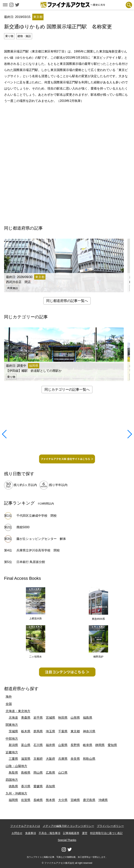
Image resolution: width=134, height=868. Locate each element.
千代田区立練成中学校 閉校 (37, 516)
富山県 (26, 745)
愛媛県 (38, 786)
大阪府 (50, 759)
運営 (85, 833)
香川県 (26, 786)
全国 (9, 704)
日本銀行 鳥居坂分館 (31, 562)
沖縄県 (103, 800)
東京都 (75, 731)
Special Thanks (67, 840)
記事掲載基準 (71, 833)
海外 (9, 697)
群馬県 (38, 731)
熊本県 (50, 800)
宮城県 (50, 718)
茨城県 (13, 731)
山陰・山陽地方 (16, 766)
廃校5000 (23, 527)
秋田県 (63, 718)
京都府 (38, 759)
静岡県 (100, 745)
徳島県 (13, 786)
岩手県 (38, 718)
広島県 (50, 773)
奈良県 (75, 759)
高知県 (50, 786)
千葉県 (63, 731)
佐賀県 (26, 800)
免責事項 (31, 833)
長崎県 (38, 800)
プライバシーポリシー (110, 826)
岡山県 (38, 773)
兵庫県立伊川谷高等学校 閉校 (38, 550)
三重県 (13, 759)
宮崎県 (75, 800)
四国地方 (12, 780)
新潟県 (13, 745)
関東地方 (12, 725)
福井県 (50, 745)
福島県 (88, 718)
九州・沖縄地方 (16, 793)
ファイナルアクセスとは (25, 826)
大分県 (63, 800)
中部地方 (12, 739)
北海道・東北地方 (18, 711)
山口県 (63, 773)
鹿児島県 (89, 800)
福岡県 (13, 800)
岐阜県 (88, 745)
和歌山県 (89, 759)
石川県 (38, 745)
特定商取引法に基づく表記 (106, 833)
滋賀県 (26, 759)
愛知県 (112, 745)
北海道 (13, 718)
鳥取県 (13, 773)
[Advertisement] (67, 117)
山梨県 (63, 745)
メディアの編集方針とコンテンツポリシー (68, 826)
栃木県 (26, 731)
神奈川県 (89, 731)
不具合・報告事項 (50, 833)
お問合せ (17, 833)
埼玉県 (50, 731)
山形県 (75, 718)
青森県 (26, 718)
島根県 (26, 773)
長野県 (75, 745)
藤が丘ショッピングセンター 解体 (41, 539)
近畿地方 (12, 752)
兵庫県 (63, 759)
